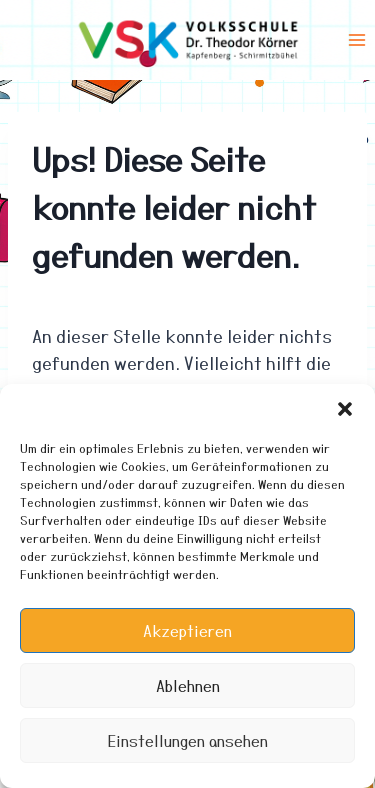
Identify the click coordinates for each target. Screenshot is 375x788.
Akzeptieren (187, 631)
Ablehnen (188, 686)
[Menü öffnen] (356, 39)
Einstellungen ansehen (188, 741)
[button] (345, 409)
